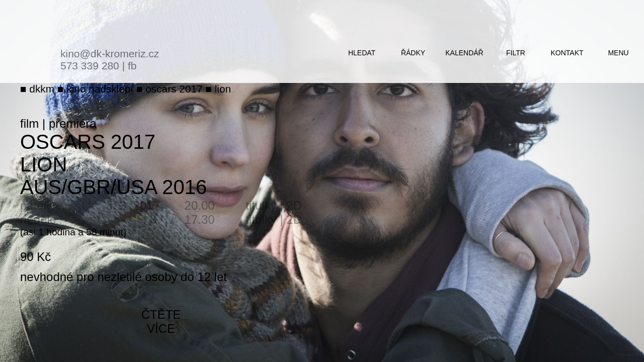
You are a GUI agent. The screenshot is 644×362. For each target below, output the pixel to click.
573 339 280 (90, 66)
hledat (362, 53)
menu (618, 53)
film (29, 123)
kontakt (567, 53)
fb (132, 66)
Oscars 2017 (88, 142)
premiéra (73, 123)
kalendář (464, 53)
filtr (516, 53)
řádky (413, 53)
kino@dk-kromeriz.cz (110, 54)
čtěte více (161, 322)
